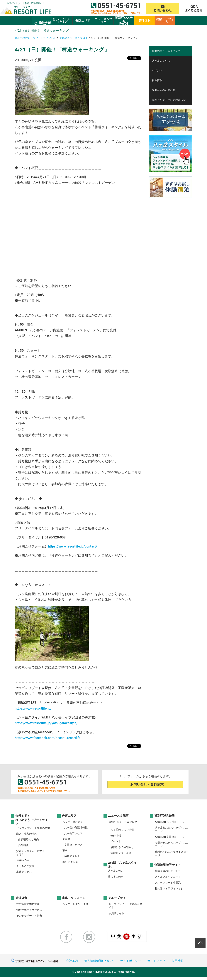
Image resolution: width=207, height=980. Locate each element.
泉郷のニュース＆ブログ (74, 38)
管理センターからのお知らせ (169, 100)
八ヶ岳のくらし (161, 61)
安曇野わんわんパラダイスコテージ (172, 845)
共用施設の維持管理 (28, 904)
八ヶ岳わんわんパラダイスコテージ (172, 829)
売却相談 (23, 845)
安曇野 (66, 839)
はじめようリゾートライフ (32, 822)
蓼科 (65, 851)
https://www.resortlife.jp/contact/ (73, 546)
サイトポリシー (131, 961)
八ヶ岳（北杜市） (73, 822)
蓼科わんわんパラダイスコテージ (172, 854)
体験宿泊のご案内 (28, 840)
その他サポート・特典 (29, 916)
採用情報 (178, 961)
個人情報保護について (99, 961)
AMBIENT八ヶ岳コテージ (170, 822)
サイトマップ (156, 961)
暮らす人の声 (116, 877)
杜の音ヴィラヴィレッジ (169, 889)
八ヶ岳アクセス (73, 833)
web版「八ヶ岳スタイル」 (122, 865)
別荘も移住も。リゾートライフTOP (35, 38)
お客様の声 (23, 860)
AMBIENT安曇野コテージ (170, 837)
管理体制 (21, 898)
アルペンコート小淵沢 (168, 883)
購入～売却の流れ (27, 834)
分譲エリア (69, 816)
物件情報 (157, 80)
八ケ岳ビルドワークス (75, 904)
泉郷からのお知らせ (164, 90)
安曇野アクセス (73, 845)
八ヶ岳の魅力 (116, 871)
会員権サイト (116, 913)
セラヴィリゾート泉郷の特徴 (33, 828)
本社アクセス (24, 872)
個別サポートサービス (29, 910)
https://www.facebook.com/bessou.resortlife (48, 738)
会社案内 (72, 961)
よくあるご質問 (25, 866)
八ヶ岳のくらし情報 (122, 830)
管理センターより (121, 853)
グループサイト (118, 898)
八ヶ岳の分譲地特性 (76, 827)
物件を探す (23, 816)
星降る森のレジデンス (168, 871)
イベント (157, 71)
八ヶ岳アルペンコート (168, 877)
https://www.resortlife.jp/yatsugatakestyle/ (46, 723)
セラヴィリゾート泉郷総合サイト (125, 906)
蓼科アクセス (72, 856)
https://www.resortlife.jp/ (33, 708)
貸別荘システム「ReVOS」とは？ (32, 853)
